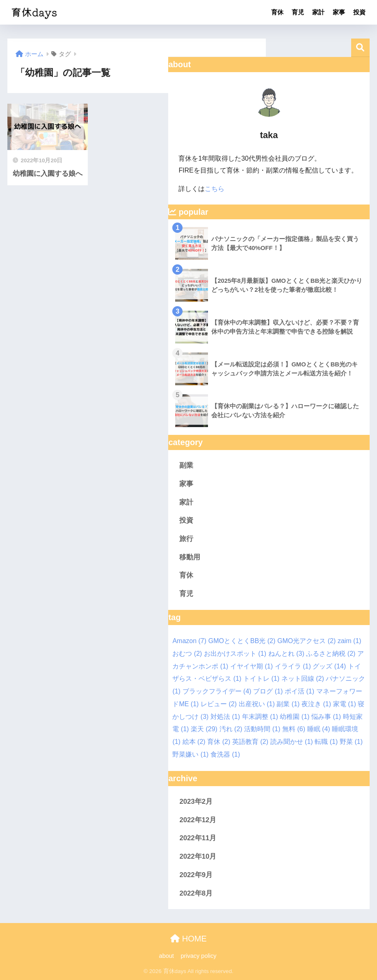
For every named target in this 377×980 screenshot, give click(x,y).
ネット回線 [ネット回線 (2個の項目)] (303, 679)
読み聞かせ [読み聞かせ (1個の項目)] (292, 742)
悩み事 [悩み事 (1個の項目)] (326, 717)
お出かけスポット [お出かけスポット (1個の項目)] (235, 654)
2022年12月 (198, 820)
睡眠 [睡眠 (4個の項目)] (319, 729)
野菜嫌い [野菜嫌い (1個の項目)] (190, 754)
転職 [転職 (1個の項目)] (326, 742)
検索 (360, 48)
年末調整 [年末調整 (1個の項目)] (260, 717)
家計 (318, 12)
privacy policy (199, 956)
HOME (188, 939)
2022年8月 (196, 893)
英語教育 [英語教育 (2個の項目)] (250, 742)
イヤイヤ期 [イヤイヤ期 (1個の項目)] (251, 666)
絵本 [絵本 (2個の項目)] (194, 742)
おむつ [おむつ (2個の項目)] (187, 654)
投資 (359, 12)
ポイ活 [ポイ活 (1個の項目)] (299, 691)
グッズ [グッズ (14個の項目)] (329, 666)
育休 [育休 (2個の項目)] (219, 742)
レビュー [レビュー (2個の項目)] (219, 704)
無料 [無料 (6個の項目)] (294, 729)
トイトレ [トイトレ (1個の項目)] (261, 679)
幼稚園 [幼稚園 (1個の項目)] (295, 717)
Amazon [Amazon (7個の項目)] (189, 641)
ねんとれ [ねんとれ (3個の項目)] (286, 654)
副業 (186, 465)
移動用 (190, 557)
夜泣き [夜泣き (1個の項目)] (316, 704)
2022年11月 (198, 838)
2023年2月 (196, 802)
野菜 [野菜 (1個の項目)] (351, 742)
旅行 (186, 539)
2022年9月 (196, 875)
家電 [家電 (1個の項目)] (345, 704)
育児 (298, 12)
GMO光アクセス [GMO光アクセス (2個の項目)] (306, 641)
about (167, 956)
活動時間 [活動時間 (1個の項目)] (262, 729)
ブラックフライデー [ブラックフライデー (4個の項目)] (217, 691)
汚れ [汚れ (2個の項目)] (231, 729)
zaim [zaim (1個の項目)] (350, 641)
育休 (277, 12)
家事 (339, 12)
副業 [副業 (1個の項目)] (288, 704)
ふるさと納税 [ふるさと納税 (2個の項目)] (331, 654)
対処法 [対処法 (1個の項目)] (225, 717)
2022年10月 (198, 856)
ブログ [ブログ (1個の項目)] (268, 691)
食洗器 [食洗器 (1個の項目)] (225, 754)
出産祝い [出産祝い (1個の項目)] (257, 704)
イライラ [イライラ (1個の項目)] (293, 666)
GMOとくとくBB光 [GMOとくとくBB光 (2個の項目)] (242, 641)
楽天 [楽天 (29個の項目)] (204, 729)
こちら (215, 189)
